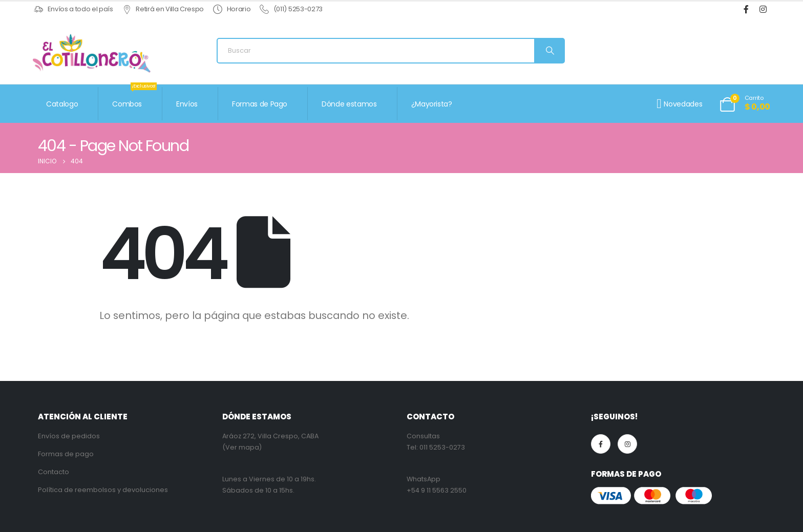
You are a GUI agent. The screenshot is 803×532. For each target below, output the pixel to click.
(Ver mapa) (242, 447)
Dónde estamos (349, 104)
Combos (134, 98)
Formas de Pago (260, 104)
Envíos (187, 104)
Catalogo (62, 104)
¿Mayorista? (432, 104)
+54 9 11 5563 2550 (437, 490)
